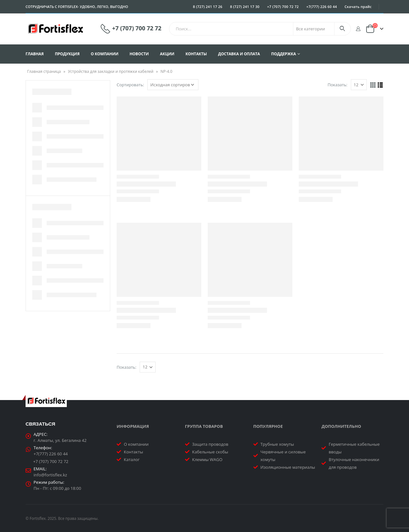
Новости (139, 54)
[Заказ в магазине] (173, 85)
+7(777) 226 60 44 (322, 7)
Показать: (337, 85)
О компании (105, 54)
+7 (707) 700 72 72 (283, 7)
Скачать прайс (358, 7)
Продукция (67, 54)
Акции (167, 54)
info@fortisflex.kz (50, 475)
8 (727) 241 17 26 (208, 7)
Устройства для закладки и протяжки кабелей (111, 71)
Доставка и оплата (239, 54)
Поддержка (283, 54)
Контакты (196, 54)
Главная (35, 54)
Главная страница (44, 71)
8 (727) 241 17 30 (245, 7)
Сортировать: (130, 85)
